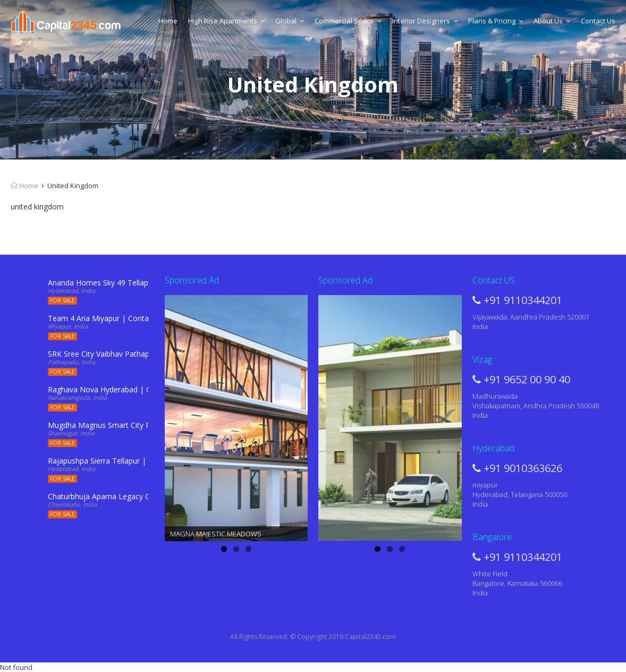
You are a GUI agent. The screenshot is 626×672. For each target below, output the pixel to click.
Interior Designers (425, 21)
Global (290, 21)
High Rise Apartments (226, 21)
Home (168, 21)
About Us (552, 21)
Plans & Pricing (496, 21)
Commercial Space (348, 21)
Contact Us (598, 21)
